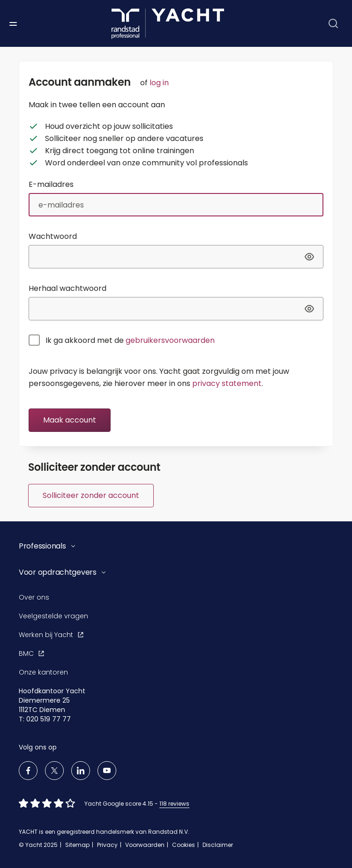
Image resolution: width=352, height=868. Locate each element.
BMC (31, 653)
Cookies (183, 845)
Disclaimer (218, 845)
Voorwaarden (145, 845)
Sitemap (77, 845)
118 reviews (174, 804)
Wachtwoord (53, 236)
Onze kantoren (43, 672)
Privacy (107, 845)
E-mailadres (51, 184)
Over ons (34, 597)
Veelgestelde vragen (53, 616)
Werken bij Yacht (51, 635)
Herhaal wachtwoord (67, 288)
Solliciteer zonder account (91, 495)
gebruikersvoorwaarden (170, 340)
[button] (167, 546)
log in (159, 83)
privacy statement (227, 383)
